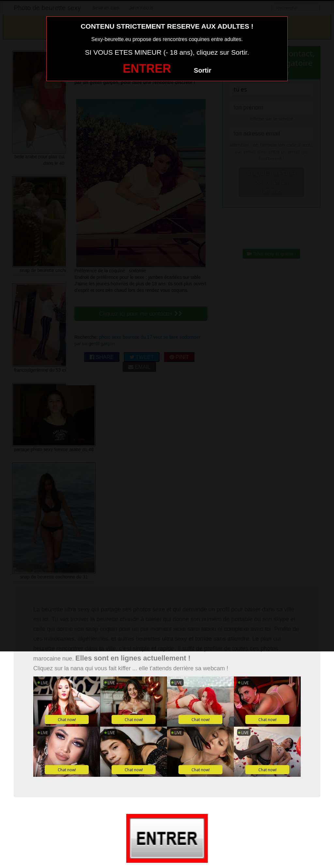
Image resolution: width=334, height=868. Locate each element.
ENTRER (147, 69)
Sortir (202, 70)
